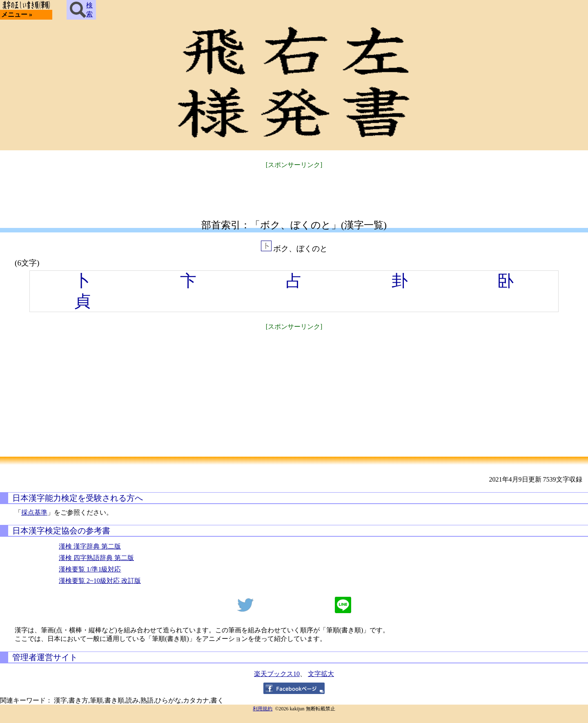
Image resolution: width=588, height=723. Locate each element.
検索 (81, 10)
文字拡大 (321, 674)
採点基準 (34, 512)
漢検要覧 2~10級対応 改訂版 (100, 581)
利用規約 (263, 709)
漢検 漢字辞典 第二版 (90, 546)
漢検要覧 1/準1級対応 (90, 569)
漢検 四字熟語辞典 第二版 (96, 558)
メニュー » (17, 15)
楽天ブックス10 (277, 674)
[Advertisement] (294, 189)
